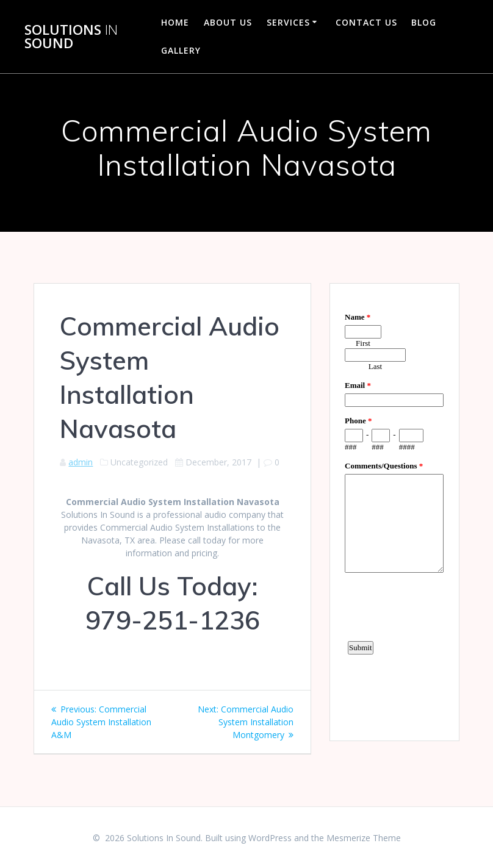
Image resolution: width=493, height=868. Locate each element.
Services (288, 22)
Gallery (181, 50)
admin (81, 462)
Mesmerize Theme (364, 838)
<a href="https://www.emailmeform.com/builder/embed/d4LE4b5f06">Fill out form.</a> (394, 511)
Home (175, 22)
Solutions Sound (71, 37)
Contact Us (366, 22)
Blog (424, 22)
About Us (228, 22)
